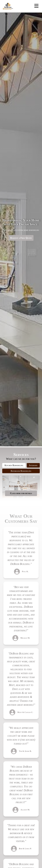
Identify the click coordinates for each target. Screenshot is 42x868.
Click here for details (21, 493)
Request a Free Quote (21, 238)
